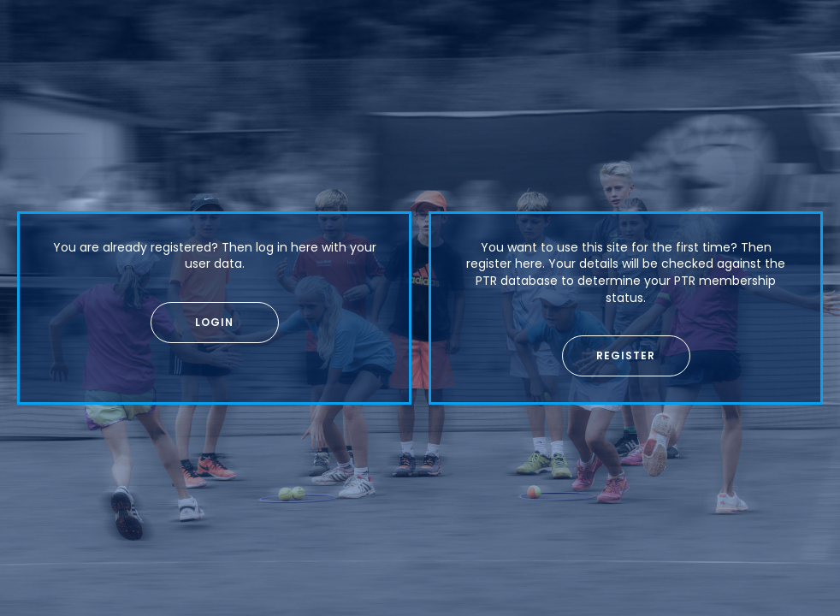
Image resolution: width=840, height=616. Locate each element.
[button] (215, 323)
